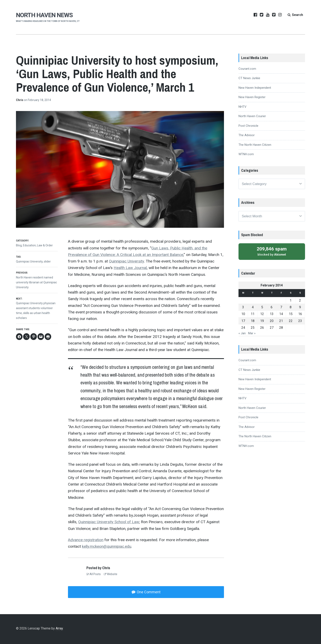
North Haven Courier (252, 116)
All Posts (94, 574)
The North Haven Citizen (255, 145)
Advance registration (86, 540)
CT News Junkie (249, 78)
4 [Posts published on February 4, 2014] (253, 307)
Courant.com (247, 69)
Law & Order (45, 245)
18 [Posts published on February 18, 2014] (253, 321)
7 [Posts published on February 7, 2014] (281, 307)
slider (47, 261)
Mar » (252, 333)
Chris (20, 100)
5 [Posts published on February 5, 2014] (262, 307)
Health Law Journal (130, 268)
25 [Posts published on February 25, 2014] (253, 328)
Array (59, 628)
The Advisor (247, 135)
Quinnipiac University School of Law (109, 522)
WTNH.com (246, 154)
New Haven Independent (255, 88)
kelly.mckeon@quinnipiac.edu (107, 546)
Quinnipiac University (126, 261)
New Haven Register (252, 97)
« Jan (242, 333)
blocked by (272, 251)
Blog (19, 245)
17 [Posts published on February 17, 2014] (243, 321)
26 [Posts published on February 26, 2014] (262, 328)
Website (111, 574)
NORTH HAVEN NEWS (44, 15)
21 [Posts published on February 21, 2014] (281, 321)
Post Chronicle (248, 126)
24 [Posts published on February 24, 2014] (243, 328)
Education (29, 245)
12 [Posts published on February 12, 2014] (262, 314)
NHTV (242, 107)
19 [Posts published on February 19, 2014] (262, 321)
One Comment (148, 592)
